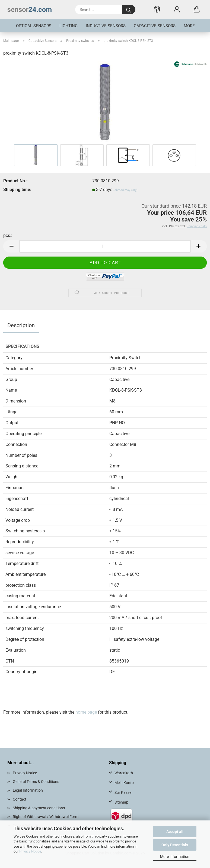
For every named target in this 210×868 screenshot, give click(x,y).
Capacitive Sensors (155, 26)
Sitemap (121, 802)
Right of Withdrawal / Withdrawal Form (46, 817)
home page (86, 712)
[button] (157, 10)
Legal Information (28, 790)
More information (175, 857)
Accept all (175, 832)
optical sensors (34, 26)
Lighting (69, 26)
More (189, 26)
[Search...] (129, 10)
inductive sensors (106, 26)
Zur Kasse (123, 792)
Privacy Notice (30, 851)
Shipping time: (17, 190)
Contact (20, 799)
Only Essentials (175, 845)
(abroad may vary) (125, 190)
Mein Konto (124, 783)
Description (21, 325)
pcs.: (8, 235)
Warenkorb (124, 773)
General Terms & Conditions (36, 782)
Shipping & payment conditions (39, 808)
